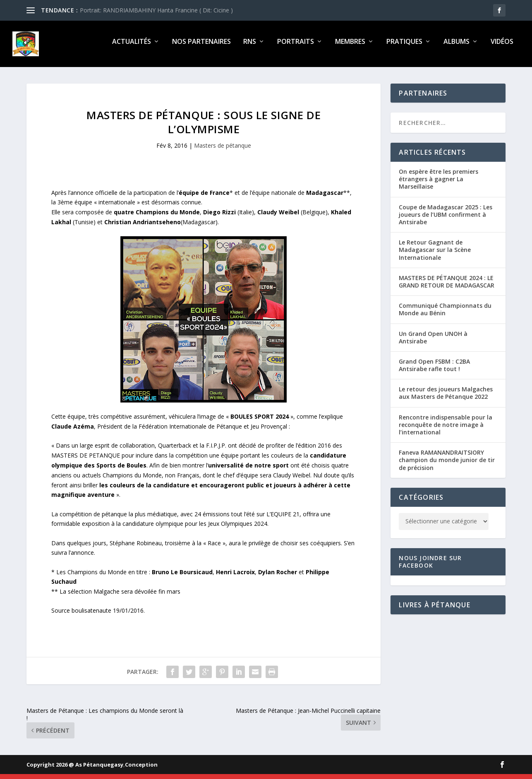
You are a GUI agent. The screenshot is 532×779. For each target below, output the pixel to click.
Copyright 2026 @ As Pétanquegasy (75, 769)
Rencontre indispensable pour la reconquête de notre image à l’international (446, 430)
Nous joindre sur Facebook (430, 567)
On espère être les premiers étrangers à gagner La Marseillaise (439, 184)
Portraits (296, 47)
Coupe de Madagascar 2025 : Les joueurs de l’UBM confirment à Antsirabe (446, 219)
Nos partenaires (201, 47)
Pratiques (404, 47)
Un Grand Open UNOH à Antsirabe (433, 342)
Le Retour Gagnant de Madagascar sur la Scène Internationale (435, 255)
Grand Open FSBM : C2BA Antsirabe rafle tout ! (434, 370)
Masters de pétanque (223, 150)
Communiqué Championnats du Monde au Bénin (445, 314)
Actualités (132, 47)
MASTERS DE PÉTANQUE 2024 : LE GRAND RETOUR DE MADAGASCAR (447, 286)
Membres (350, 47)
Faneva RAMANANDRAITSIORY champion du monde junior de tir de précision (447, 465)
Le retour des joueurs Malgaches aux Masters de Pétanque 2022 (446, 398)
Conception (141, 769)
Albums (457, 47)
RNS (250, 47)
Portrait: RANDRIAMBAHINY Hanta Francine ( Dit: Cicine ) (156, 10)
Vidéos (502, 47)
